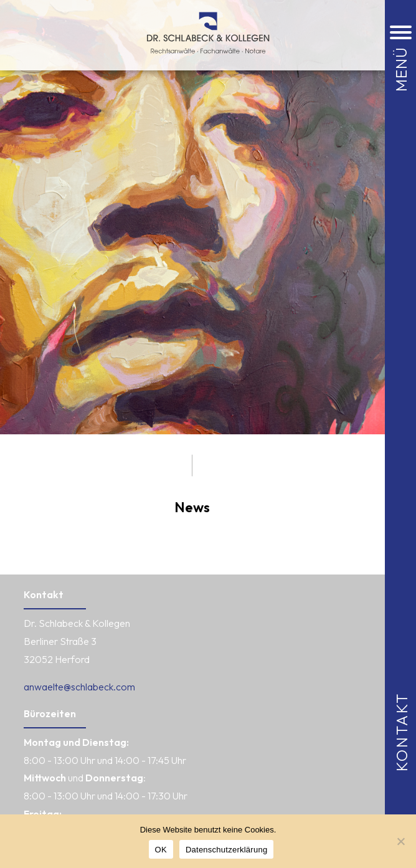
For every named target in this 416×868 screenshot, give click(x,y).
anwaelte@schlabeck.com (79, 687)
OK (161, 850)
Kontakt (402, 731)
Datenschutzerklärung (226, 850)
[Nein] (400, 841)
